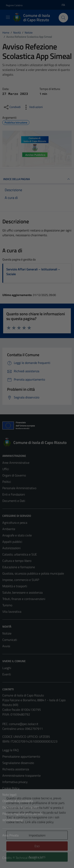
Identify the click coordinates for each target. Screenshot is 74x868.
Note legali (9, 795)
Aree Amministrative (16, 463)
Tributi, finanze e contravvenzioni (24, 599)
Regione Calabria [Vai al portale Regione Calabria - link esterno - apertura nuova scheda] (14, 5)
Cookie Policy (11, 788)
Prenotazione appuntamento (21, 756)
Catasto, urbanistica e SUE (20, 554)
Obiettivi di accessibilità (18, 801)
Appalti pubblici (12, 542)
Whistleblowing (13, 820)
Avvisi (6, 646)
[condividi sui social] (12, 107)
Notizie (7, 633)
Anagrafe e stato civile (17, 535)
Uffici (6, 469)
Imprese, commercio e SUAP (21, 580)
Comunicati (10, 640)
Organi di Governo (14, 475)
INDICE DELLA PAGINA (37, 179)
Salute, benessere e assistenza (22, 592)
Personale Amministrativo (19, 488)
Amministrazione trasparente (22, 775)
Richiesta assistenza (16, 769)
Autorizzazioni (11, 548)
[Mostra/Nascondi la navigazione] (8, 17)
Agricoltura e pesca (15, 523)
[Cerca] (63, 18)
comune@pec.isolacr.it (24, 724)
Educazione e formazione (19, 567)
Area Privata (10, 835)
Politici (7, 482)
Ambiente (9, 529)
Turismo (7, 605)
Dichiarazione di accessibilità (21, 807)
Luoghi (7, 668)
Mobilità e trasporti (15, 586)
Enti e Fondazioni (14, 494)
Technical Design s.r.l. (29, 858)
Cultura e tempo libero (17, 561)
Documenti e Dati (14, 501)
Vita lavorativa (12, 611)
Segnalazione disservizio (18, 763)
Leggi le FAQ (11, 750)
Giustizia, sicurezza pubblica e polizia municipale (33, 573)
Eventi (7, 674)
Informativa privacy (15, 782)
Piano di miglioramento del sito (22, 814)
